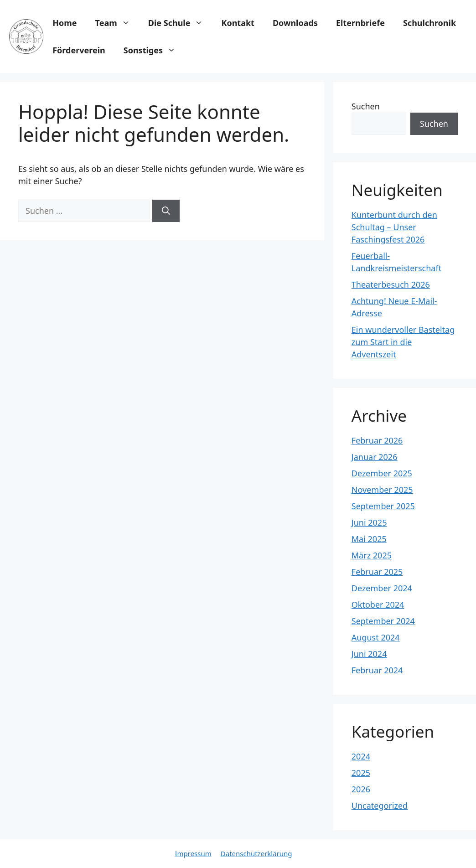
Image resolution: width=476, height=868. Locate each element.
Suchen (366, 106)
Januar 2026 (375, 457)
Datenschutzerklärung (256, 853)
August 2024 (376, 637)
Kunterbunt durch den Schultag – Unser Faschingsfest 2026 (394, 227)
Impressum (193, 853)
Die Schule (180, 23)
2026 (361, 789)
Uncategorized (380, 806)
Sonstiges (154, 50)
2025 (361, 773)
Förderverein (79, 50)
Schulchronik (429, 23)
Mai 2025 (369, 539)
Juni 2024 (369, 654)
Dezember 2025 (382, 473)
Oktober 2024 (378, 604)
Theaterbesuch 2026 (391, 284)
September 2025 (383, 506)
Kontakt (238, 23)
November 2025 (382, 490)
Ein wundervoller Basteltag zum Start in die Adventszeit (403, 342)
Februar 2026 (377, 440)
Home (65, 23)
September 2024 (383, 621)
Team (117, 23)
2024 (361, 756)
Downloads (295, 23)
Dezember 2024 (382, 588)
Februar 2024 (377, 670)
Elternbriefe (360, 23)
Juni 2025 (369, 522)
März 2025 (372, 555)
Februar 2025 (377, 572)
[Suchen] (166, 211)
